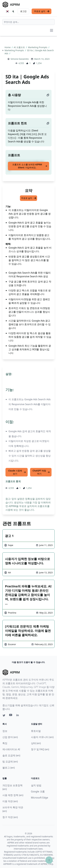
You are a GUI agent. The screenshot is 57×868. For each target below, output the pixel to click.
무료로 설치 (42, 11)
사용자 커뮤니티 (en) (42, 737)
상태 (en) (36, 743)
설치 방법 (36, 785)
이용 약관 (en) (10, 801)
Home (8, 47)
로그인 (23, 11)
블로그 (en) (9, 768)
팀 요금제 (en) (10, 762)
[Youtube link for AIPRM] (11, 716)
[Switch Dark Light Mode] (14, 11)
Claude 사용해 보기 (17, 472)
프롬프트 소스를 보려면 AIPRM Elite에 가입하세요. (30, 166)
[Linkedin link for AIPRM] (18, 716)
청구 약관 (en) (10, 817)
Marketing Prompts (38, 47)
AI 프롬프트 (20, 47)
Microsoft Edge (40, 798)
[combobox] (28, 22)
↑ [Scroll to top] (49, 860)
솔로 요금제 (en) (11, 755)
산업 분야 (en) (10, 737)
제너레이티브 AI (11, 749)
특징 (5, 743)
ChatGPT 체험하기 (41, 472)
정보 (5, 731)
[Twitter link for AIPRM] (4, 715)
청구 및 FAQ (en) (40, 749)
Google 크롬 (38, 791)
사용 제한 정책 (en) (13, 795)
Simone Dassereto (20, 59)
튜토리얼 (36, 731)
